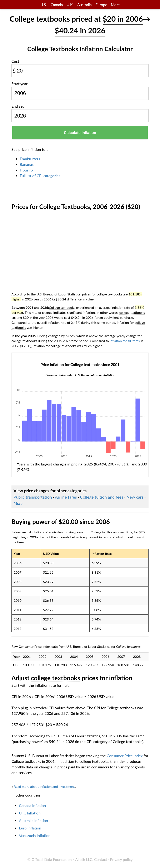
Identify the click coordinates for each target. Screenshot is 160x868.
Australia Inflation (33, 820)
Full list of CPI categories (40, 176)
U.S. (44, 5)
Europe (101, 5)
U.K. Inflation (30, 813)
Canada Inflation (32, 805)
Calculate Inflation (80, 133)
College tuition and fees (102, 497)
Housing (27, 170)
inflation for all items (125, 341)
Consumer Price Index (125, 756)
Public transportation (33, 497)
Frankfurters (30, 159)
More (115, 5)
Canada (57, 5)
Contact (101, 859)
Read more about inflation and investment (44, 786)
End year (19, 106)
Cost (15, 61)
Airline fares (66, 497)
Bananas (27, 164)
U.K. (70, 5)
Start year (19, 84)
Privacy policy (121, 859)
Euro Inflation (30, 828)
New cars (135, 497)
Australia (84, 5)
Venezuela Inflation (35, 835)
